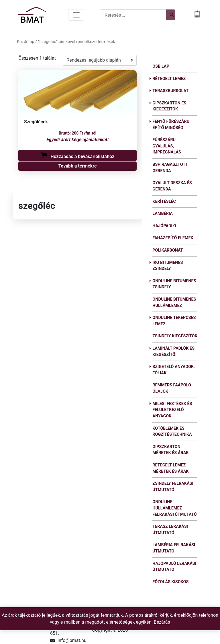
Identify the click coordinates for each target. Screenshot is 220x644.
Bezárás (162, 622)
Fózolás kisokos (170, 582)
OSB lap (161, 66)
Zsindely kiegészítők (175, 336)
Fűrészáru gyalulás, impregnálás (167, 146)
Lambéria (163, 214)
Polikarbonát (168, 250)
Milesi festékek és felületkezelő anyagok (172, 410)
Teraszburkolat (170, 91)
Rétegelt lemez (169, 79)
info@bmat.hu (72, 640)
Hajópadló (164, 226)
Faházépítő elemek (173, 238)
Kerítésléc (164, 202)
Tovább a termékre (78, 166)
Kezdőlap (26, 42)
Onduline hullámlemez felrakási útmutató (174, 508)
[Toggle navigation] (76, 15)
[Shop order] (100, 60)
